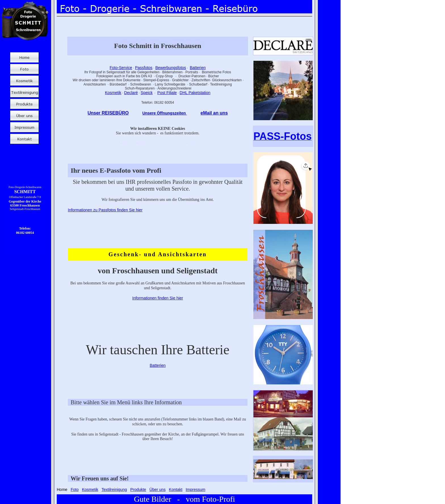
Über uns (158, 490)
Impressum (195, 490)
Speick (147, 93)
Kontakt (176, 490)
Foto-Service (121, 68)
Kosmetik (113, 93)
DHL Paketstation (195, 93)
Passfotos (144, 68)
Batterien (198, 68)
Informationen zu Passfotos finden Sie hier (105, 210)
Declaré (131, 93)
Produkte (138, 490)
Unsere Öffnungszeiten (164, 113)
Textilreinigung (114, 490)
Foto (75, 490)
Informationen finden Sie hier (158, 298)
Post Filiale (167, 93)
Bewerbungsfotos (171, 68)
